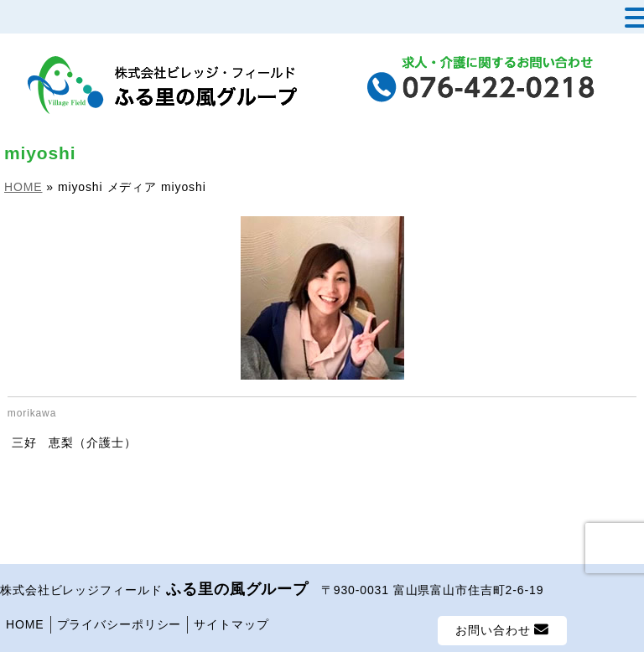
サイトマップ (231, 624)
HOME (25, 624)
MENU (39, 21)
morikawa (32, 413)
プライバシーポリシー (119, 624)
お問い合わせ (502, 630)
